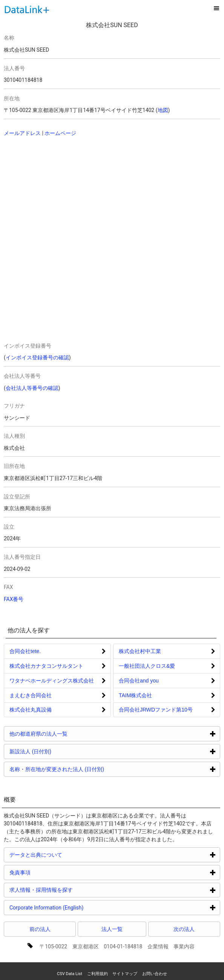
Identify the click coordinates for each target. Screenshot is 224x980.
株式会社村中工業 (140, 651)
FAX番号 (14, 599)
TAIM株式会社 (135, 695)
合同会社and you (139, 681)
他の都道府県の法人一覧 (67, 734)
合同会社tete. (25, 651)
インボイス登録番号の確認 (37, 357)
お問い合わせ (155, 974)
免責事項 (48, 872)
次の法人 (184, 929)
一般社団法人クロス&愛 (147, 666)
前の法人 (40, 929)
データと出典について (64, 855)
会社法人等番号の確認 (32, 388)
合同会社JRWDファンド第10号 (156, 710)
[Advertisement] (97, 192)
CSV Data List (70, 974)
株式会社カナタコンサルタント (46, 666)
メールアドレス (22, 133)
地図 (163, 110)
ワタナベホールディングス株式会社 (52, 681)
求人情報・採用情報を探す (70, 890)
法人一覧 (112, 929)
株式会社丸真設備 (31, 710)
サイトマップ (125, 974)
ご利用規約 (97, 974)
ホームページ (60, 133)
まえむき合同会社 (31, 695)
